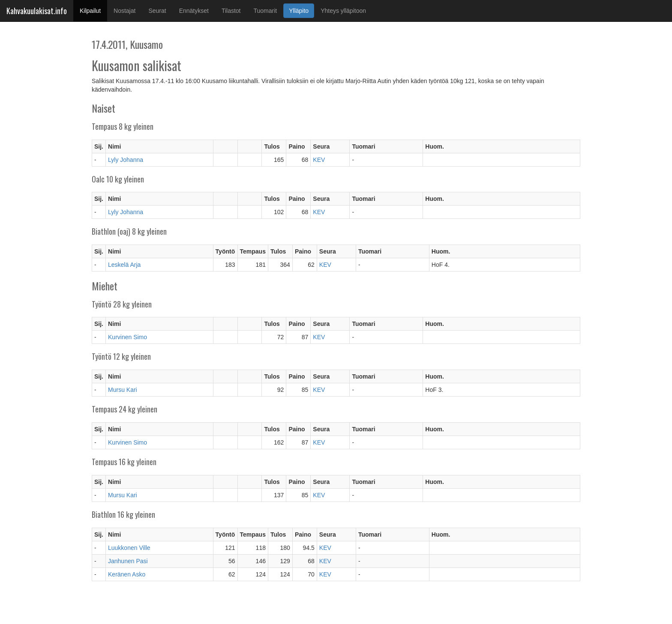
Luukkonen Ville (129, 548)
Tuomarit (265, 11)
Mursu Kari (123, 390)
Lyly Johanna (126, 160)
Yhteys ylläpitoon (343, 11)
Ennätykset (194, 11)
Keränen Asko (127, 574)
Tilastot (231, 11)
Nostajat (124, 11)
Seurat (157, 11)
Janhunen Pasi (128, 561)
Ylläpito (299, 11)
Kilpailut (93, 10)
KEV (319, 160)
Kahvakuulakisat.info (37, 11)
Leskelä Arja (124, 265)
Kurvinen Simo (127, 337)
